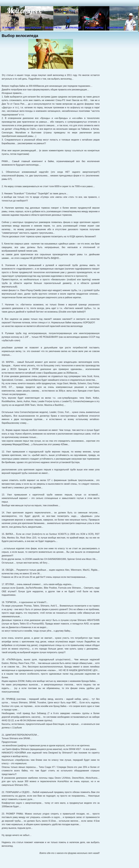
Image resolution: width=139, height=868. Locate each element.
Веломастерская (30, 28)
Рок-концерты (94, 28)
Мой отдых (24, 10)
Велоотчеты (53, 28)
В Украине (9, 28)
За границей (73, 28)
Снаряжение (115, 28)
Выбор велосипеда (20, 36)
